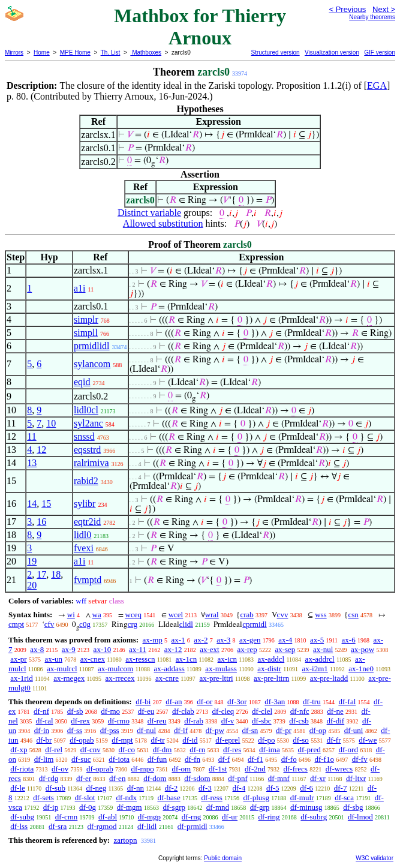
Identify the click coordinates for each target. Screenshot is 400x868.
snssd (84, 436)
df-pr (284, 730)
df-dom (155, 778)
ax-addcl (271, 659)
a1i (80, 288)
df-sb (75, 711)
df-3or (237, 702)
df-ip (51, 807)
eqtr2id (87, 522)
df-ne (335, 711)
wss (321, 615)
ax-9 (69, 649)
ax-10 (103, 649)
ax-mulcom (115, 669)
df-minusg (306, 807)
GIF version (380, 52)
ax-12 (173, 649)
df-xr (318, 778)
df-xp (19, 750)
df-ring (269, 817)
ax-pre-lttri (216, 678)
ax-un (53, 659)
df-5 (273, 788)
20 (32, 585)
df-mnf (279, 778)
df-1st (218, 769)
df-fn (193, 759)
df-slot (85, 798)
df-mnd (218, 807)
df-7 (341, 788)
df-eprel (228, 740)
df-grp (260, 807)
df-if (181, 730)
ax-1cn (186, 659)
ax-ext (209, 649)
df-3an (275, 702)
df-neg (96, 788)
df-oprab (100, 769)
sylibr (85, 504)
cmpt (16, 624)
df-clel (262, 711)
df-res (232, 750)
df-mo (110, 711)
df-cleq (223, 711)
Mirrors (14, 52)
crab (246, 615)
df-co (126, 750)
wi (71, 615)
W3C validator (375, 858)
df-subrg (314, 817)
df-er (84, 778)
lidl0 (82, 535)
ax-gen (250, 640)
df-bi (143, 702)
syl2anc (88, 423)
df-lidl (147, 826)
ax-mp (153, 640)
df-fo (289, 759)
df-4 (239, 788)
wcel (176, 615)
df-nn (136, 788)
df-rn (197, 750)
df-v (228, 721)
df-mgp (149, 817)
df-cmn (67, 817)
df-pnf (238, 778)
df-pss (110, 730)
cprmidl (254, 624)
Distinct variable (149, 213)
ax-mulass (221, 669)
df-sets (43, 798)
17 (41, 574)
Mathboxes (146, 52)
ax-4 (285, 640)
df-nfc (300, 711)
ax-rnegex (69, 678)
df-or (204, 702)
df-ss (75, 730)
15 (46, 504)
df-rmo (119, 721)
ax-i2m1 (315, 669)
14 (32, 504)
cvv (283, 615)
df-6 (306, 788)
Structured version (275, 52)
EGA (377, 85)
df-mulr (302, 798)
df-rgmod (102, 826)
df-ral (45, 721)
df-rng (192, 817)
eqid (82, 382)
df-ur (230, 817)
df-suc (81, 759)
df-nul (146, 730)
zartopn (125, 840)
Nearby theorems (372, 17)
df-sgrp (174, 807)
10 (51, 423)
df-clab (183, 711)
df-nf (41, 711)
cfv (49, 624)
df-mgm (130, 807)
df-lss (19, 826)
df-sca (344, 798)
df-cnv (91, 750)
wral (212, 615)
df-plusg (256, 798)
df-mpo (142, 769)
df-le (18, 788)
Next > (384, 9)
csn (353, 615)
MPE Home (75, 52)
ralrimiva (91, 463)
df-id (190, 740)
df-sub (55, 788)
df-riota (22, 769)
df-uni (354, 730)
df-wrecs (339, 769)
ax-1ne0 (361, 669)
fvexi (84, 548)
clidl (186, 624)
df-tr (157, 740)
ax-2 (201, 640)
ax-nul (323, 649)
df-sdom (197, 778)
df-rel (54, 750)
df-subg (22, 817)
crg (133, 624)
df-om (181, 769)
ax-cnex (93, 659)
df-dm (163, 750)
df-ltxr (356, 778)
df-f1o (324, 759)
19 (32, 561)
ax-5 (317, 640)
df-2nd (255, 769)
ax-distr (269, 669)
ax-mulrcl (62, 669)
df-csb (299, 721)
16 (41, 522)
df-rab (194, 721)
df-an (174, 702)
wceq (133, 615)
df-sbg (353, 807)
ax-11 (138, 649)
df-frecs (296, 769)
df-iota (119, 759)
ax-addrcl (320, 659)
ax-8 (37, 649)
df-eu (146, 711)
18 (56, 574)
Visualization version (332, 52)
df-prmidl (193, 826)
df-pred (309, 750)
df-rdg (49, 778)
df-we (368, 740)
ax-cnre (167, 678)
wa (97, 615)
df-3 (205, 788)
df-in (42, 730)
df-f (224, 759)
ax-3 (223, 640)
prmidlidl (92, 346)
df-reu (157, 721)
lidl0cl (86, 410)
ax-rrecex (120, 678)
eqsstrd (87, 450)
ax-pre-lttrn (271, 678)
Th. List (111, 52)
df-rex (80, 721)
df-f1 (255, 759)
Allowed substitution (163, 223)
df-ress (211, 798)
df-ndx (126, 798)
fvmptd (88, 580)
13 (32, 463)
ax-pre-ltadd (329, 678)
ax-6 (349, 640)
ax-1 (178, 640)
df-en (117, 778)
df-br (44, 740)
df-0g (88, 807)
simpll (86, 333)
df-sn (250, 730)
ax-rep (247, 649)
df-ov (60, 769)
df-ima (270, 750)
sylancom (92, 364)
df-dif (336, 721)
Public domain (223, 858)
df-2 (172, 788)
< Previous (347, 9)
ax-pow (363, 649)
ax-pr (18, 659)
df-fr (334, 740)
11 (31, 436)
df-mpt (122, 740)
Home (42, 52)
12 (41, 450)
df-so (301, 740)
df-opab (82, 740)
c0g (85, 624)
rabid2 (86, 481)
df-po (266, 740)
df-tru (312, 702)
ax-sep (285, 649)
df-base (169, 798)
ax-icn (227, 659)
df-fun (157, 759)
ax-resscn (140, 659)
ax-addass (169, 669)
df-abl (108, 817)
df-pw (215, 730)
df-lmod (360, 817)
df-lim (44, 759)
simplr (86, 319)
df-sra (58, 826)
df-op (318, 730)
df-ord (348, 750)
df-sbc (262, 721)
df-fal (347, 702)
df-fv (360, 759)
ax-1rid (22, 678)
